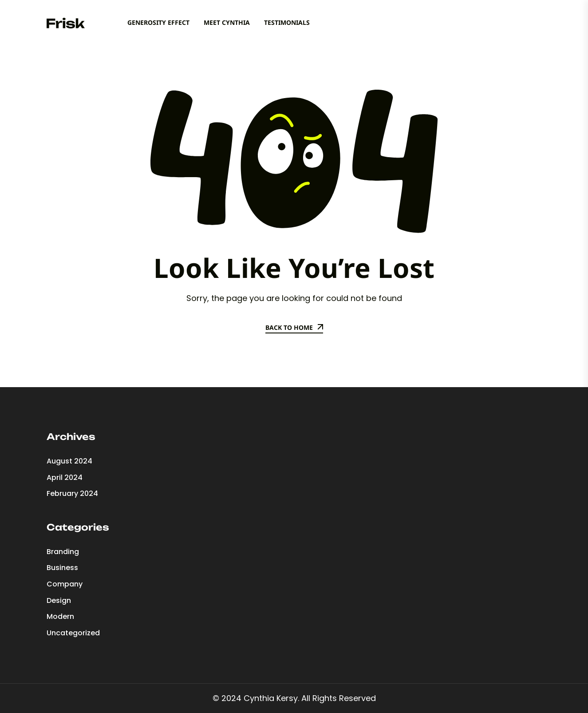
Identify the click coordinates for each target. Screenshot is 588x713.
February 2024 (72, 493)
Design (59, 600)
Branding (63, 552)
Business (62, 568)
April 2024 (65, 477)
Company (65, 584)
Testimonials (287, 22)
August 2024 (69, 461)
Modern (60, 616)
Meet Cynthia (227, 22)
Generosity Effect (158, 22)
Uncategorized (73, 633)
